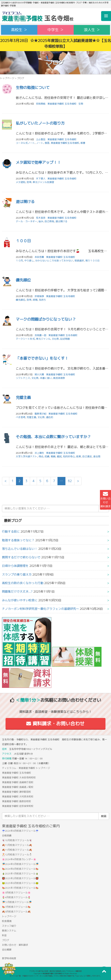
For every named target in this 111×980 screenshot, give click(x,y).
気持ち (42, 300)
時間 (35, 300)
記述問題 (65, 339)
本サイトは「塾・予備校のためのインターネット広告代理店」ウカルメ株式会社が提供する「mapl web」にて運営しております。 (55, 976)
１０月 (19, 261)
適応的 (50, 417)
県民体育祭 (59, 378)
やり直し (29, 261)
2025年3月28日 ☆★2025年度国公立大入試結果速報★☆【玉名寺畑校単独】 (55, 43)
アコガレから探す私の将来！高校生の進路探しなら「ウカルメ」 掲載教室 (55, 971)
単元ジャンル (43, 339)
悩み (41, 221)
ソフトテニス (23, 378)
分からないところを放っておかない (54, 261)
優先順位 (23, 280)
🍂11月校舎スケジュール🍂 (17, 845)
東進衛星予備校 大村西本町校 (18, 796)
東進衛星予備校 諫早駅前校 (16, 792)
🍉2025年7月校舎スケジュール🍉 (20, 888)
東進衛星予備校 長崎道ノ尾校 (18, 787)
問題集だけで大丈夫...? (17, 592)
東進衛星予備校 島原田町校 (16, 801)
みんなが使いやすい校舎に (20, 600)
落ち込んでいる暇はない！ (20, 549)
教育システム (9, 931)
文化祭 (55, 339)
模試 (59, 456)
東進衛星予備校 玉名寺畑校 (62, 104)
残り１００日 (92, 261)
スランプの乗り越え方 (17, 574)
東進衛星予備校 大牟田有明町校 (19, 777)
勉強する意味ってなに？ (18, 540)
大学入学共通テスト (26, 456)
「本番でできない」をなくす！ (42, 358)
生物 (81, 104)
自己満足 (87, 456)
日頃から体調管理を (15, 566)
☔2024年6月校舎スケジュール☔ (20, 831)
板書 (83, 143)
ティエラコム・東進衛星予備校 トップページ (26, 768)
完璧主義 (23, 397)
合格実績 (7, 836)
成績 (47, 456)
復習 (47, 143)
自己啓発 (49, 221)
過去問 (97, 456)
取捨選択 (79, 261)
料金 (4, 935)
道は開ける (25, 202)
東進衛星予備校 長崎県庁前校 (18, 782)
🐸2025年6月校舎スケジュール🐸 (20, 883)
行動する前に (11, 531)
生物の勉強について (33, 87)
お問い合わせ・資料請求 (15, 945)
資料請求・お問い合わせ (55, 724)
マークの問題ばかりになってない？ (46, 319)
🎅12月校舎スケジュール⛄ (17, 855)
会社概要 (7, 950)
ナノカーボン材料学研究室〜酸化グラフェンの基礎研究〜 (40, 609)
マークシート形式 (25, 339)
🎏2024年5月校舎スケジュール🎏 (20, 864)
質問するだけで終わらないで (21, 557)
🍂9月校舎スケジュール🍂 (16, 912)
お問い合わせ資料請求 (105, 500)
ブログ (6, 940)
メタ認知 (21, 182)
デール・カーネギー (26, 221)
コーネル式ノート (25, 143)
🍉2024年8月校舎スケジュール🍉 (20, 869)
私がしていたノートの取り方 (40, 123)
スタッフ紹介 (9, 926)
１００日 (23, 241)
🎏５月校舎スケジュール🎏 (17, 902)
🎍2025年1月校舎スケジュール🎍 (20, 874)
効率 (29, 182)
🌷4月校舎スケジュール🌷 (16, 897)
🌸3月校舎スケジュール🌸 (16, 893)
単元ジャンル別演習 (43, 182)
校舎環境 (7, 921)
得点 (41, 456)
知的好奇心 (69, 456)
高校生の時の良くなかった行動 (23, 583)
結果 (79, 456)
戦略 (53, 456)
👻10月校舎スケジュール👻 (17, 840)
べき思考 (21, 417)
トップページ (7, 78)
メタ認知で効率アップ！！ (38, 162)
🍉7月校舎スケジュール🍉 (16, 907)
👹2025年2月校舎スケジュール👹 (20, 878)
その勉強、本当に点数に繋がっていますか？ (53, 437)
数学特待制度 (9, 958)
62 (70, 481)
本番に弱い (46, 378)
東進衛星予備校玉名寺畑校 (65, 143)
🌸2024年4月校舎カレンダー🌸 (19, 859)
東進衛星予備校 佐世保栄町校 (18, 806)
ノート (40, 143)
